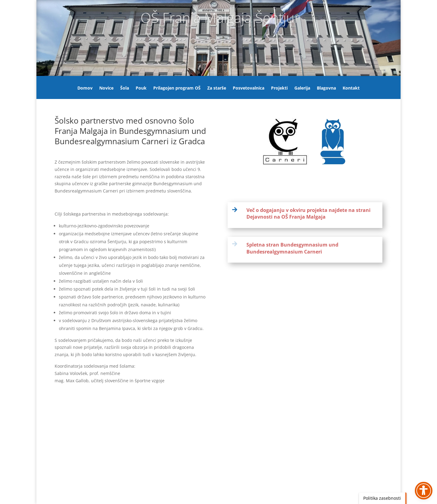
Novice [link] (106, 88)
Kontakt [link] (351, 88)
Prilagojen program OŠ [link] (177, 88)
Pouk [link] (141, 88)
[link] (237, 210)
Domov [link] (85, 88)
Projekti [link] (279, 88)
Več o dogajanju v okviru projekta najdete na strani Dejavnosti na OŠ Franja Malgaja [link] (308, 213)
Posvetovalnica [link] (249, 88)
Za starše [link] (217, 88)
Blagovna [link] (326, 88)
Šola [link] (125, 88)
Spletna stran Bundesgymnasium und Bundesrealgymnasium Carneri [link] (292, 248)
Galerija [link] (302, 88)
